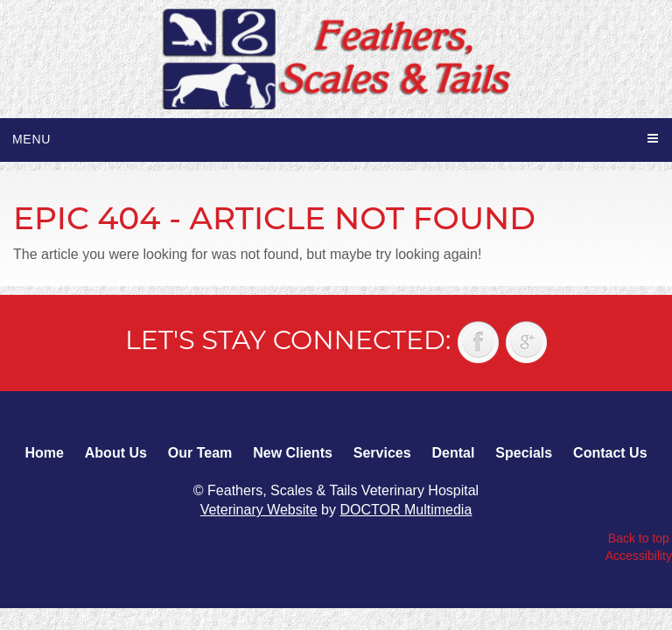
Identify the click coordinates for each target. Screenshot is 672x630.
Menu (31, 139)
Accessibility (639, 556)
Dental (453, 453)
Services (382, 453)
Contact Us (610, 453)
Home (44, 453)
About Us (116, 453)
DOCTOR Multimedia (406, 510)
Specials (524, 453)
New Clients (293, 453)
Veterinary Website (259, 510)
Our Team (200, 453)
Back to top (639, 538)
